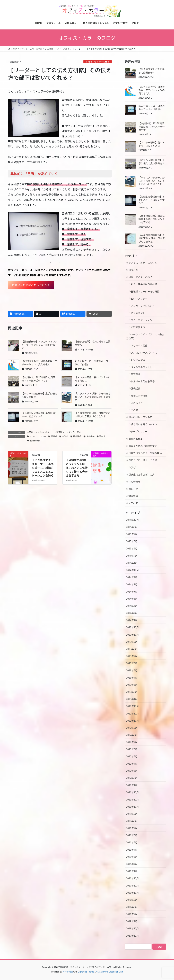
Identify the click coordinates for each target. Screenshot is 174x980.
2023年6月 (132, 663)
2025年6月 (132, 541)
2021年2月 (132, 864)
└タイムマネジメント (139, 367)
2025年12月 (132, 520)
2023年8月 (132, 649)
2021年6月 (132, 835)
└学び (132, 467)
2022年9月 (132, 728)
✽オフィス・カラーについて (141, 263)
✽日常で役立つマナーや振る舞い (144, 453)
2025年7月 (132, 534)
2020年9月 (132, 900)
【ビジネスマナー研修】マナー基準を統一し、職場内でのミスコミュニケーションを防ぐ (43, 468)
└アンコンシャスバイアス (141, 353)
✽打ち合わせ (133, 482)
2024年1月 (132, 620)
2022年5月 (132, 756)
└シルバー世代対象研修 (140, 381)
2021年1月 (132, 871)
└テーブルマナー (138, 431)
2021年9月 (132, 814)
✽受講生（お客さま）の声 (140, 475)
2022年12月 (132, 706)
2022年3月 (132, 771)
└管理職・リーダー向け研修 (66, 432)
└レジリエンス (136, 360)
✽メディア (132, 503)
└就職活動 (133, 388)
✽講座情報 (132, 496)
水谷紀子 (90, 436)
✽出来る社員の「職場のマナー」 (144, 446)
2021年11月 (132, 799)
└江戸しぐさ (134, 403)
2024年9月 (132, 577)
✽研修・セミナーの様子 (97, 62)
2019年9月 (132, 921)
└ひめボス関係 (138, 345)
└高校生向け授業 (137, 396)
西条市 (102, 436)
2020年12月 (132, 878)
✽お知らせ (132, 489)
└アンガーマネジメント (140, 306)
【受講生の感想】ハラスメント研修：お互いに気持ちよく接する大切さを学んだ (77, 468)
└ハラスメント (136, 313)
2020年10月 (132, 893)
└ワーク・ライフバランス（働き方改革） (145, 336)
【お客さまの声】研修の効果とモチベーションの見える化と (39, 363)
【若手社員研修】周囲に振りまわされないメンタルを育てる (152, 219)
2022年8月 (132, 735)
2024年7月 (132, 592)
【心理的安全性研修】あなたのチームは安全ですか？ (39, 415)
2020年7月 (132, 914)
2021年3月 (132, 857)
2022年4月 (132, 764)
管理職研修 (35, 440)
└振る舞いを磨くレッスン (143, 424)
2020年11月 (132, 885)
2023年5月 (132, 670)
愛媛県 (54, 436)
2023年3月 (132, 685)
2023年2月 (132, 692)
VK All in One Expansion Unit (110, 972)
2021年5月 (132, 842)
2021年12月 (132, 792)
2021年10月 (132, 807)
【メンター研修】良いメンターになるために (93, 379)
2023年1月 (132, 699)
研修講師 (77, 436)
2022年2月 (132, 778)
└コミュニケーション (139, 320)
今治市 (65, 436)
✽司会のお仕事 (134, 439)
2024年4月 (132, 606)
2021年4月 (132, 850)
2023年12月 (132, 627)
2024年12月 (132, 570)
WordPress (68, 972)
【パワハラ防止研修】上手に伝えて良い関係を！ (39, 395)
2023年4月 (132, 678)
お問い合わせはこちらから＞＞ (31, 285)
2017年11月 (132, 936)
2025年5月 (132, 548)
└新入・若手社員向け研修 (142, 284)
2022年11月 (132, 713)
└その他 (132, 410)
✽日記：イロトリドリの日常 (142, 460)
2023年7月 (132, 656)
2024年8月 (132, 584)
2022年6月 (132, 749)
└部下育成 (133, 374)
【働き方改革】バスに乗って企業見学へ (93, 343)
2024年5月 (132, 599)
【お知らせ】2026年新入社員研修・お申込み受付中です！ (38, 379)
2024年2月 (132, 613)
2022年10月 (132, 721)
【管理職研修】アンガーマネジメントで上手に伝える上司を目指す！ (39, 345)
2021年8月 (132, 821)
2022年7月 (132, 742)
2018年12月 (132, 928)
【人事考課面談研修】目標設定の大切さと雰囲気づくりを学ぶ (93, 415)
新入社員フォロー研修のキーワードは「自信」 (93, 363)
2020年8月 (132, 907)
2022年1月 (132, 785)
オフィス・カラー (38, 436)
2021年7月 (132, 828)
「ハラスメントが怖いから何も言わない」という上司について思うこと (93, 397)
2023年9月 (132, 642)
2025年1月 (132, 563)
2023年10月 (132, 635)
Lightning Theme (86, 972)
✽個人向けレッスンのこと (140, 417)
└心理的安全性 (136, 327)
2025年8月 (132, 527)
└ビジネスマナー (137, 299)
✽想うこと (132, 270)
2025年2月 (132, 556)
